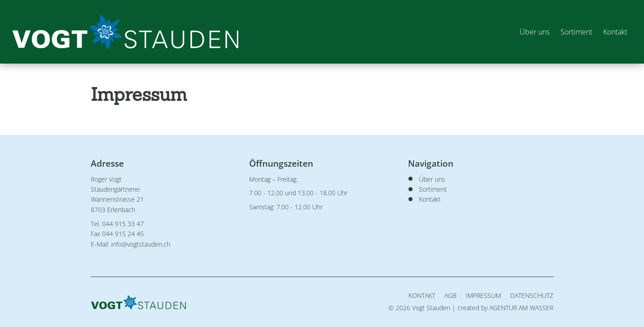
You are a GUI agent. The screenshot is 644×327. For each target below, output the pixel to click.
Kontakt (614, 32)
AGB (450, 295)
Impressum (483, 295)
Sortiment (575, 32)
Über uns (533, 32)
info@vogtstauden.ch (141, 244)
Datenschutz (532, 295)
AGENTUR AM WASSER (521, 308)
